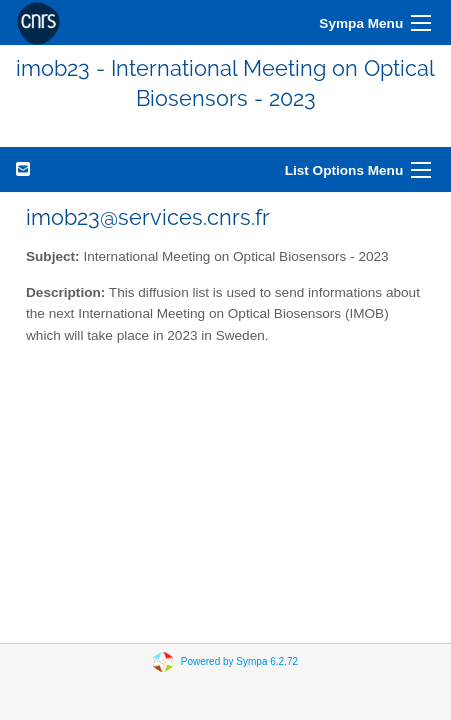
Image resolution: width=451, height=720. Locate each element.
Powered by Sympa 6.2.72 (239, 660)
